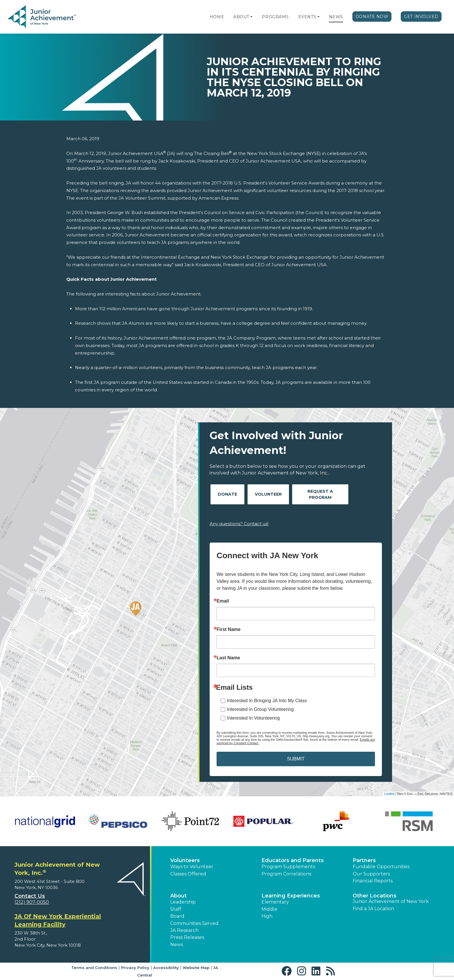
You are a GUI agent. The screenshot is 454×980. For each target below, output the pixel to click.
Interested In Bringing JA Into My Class (267, 701)
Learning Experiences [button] (291, 896)
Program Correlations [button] (286, 874)
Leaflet (389, 794)
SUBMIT (296, 759)
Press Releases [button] (187, 937)
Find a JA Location (373, 909)
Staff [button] (176, 909)
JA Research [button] (184, 930)
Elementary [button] (275, 902)
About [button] (179, 896)
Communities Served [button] (194, 923)
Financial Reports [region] (373, 881)
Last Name (228, 658)
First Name (229, 629)
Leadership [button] (183, 902)
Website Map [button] (196, 968)
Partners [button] (364, 860)
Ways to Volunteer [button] (192, 867)
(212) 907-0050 (32, 902)
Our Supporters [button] (371, 874)
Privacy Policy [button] (135, 968)
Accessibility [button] (166, 968)
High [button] (267, 916)
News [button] (177, 945)
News (336, 17)
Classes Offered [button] (188, 874)
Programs (275, 17)
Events (307, 17)
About (241, 17)
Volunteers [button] (185, 860)
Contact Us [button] (30, 896)
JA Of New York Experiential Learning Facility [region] (58, 920)
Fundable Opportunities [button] (381, 867)
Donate (227, 494)
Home (217, 17)
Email (223, 601)
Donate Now (372, 17)
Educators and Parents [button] (293, 860)
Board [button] (177, 916)
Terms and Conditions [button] (94, 968)
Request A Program (320, 494)
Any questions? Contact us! (239, 524)
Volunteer (268, 494)
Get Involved (421, 17)
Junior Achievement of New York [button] (391, 901)
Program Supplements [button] (288, 867)
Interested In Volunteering (253, 718)
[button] (251, 17)
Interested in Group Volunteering (260, 709)
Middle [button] (269, 909)
